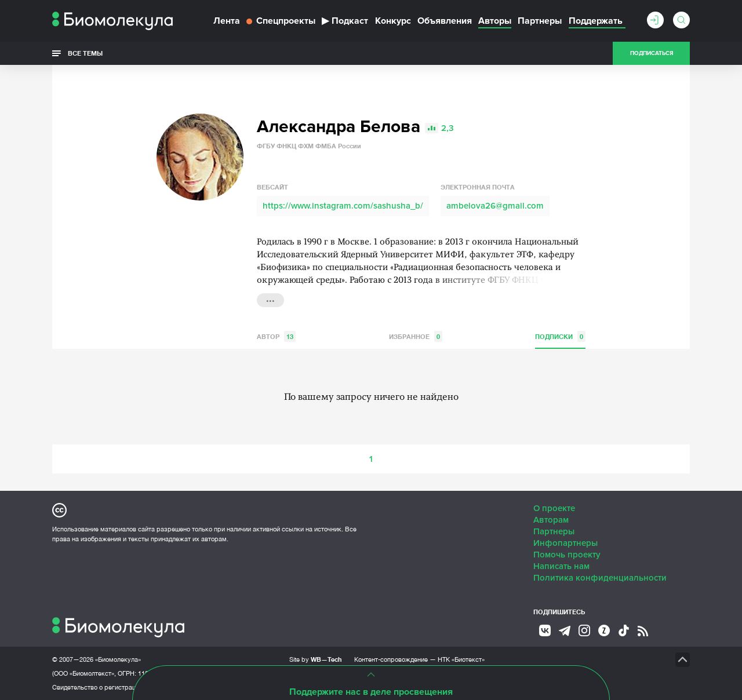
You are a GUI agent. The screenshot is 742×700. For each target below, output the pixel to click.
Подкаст (345, 21)
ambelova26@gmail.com (495, 206)
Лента (227, 21)
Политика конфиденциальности (600, 578)
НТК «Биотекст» (461, 659)
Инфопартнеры (565, 543)
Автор (276, 336)
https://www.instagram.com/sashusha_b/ (343, 206)
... (270, 299)
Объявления (445, 21)
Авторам (551, 520)
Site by (316, 659)
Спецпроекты (281, 21)
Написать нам (561, 566)
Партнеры (540, 21)
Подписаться (652, 53)
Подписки (560, 336)
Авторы (495, 21)
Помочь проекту (567, 555)
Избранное (416, 336)
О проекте (554, 508)
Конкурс (393, 21)
